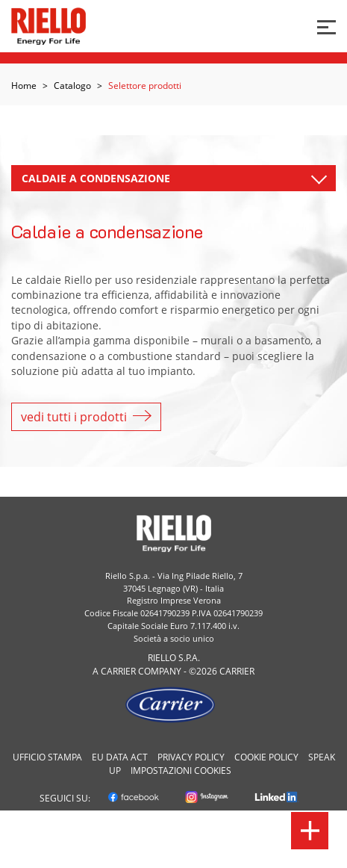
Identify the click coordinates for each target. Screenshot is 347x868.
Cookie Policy (266, 757)
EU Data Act (120, 757)
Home (24, 86)
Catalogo (72, 86)
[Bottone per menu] (326, 26)
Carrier (118, 671)
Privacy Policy (191, 757)
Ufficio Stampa (47, 757)
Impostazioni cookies (181, 771)
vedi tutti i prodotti (86, 417)
